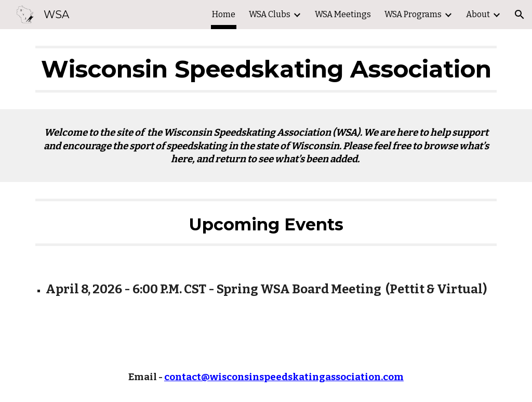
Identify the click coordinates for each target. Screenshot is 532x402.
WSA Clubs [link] (270, 14)
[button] (520, 15)
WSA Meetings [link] (343, 14)
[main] (266, 69)
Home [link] (224, 14)
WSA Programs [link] (413, 14)
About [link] (478, 14)
